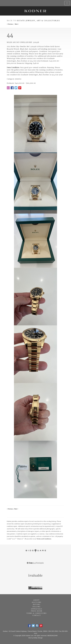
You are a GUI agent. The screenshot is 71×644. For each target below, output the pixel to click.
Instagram (37, 626)
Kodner (35, 11)
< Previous (10, 24)
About (36, 600)
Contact (37, 615)
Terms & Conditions (36, 613)
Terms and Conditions (44, 539)
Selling (36, 607)
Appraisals (36, 609)
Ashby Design (38, 638)
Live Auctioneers (35, 563)
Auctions (36, 602)
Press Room (37, 611)
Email (8, 88)
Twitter (16, 88)
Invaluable (35, 576)
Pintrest (20, 88)
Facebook (12, 88)
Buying (37, 605)
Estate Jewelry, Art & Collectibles (38, 21)
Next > (17, 24)
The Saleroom (35, 588)
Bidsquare (35, 551)
